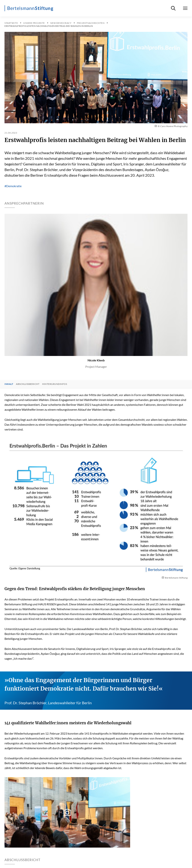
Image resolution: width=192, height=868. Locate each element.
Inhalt (9, 384)
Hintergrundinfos (55, 384)
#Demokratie (13, 186)
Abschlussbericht (28, 384)
